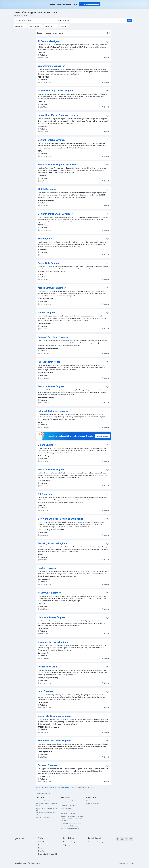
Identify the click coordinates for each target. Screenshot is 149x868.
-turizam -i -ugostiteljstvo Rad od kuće (73, 816)
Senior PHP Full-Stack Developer (55, 214)
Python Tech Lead (47, 667)
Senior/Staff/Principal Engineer (55, 716)
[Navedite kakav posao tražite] (35, 20)
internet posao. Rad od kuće (69, 826)
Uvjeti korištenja (20, 863)
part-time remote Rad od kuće (70, 829)
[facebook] (117, 839)
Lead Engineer (45, 691)
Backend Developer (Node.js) (53, 337)
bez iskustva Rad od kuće (68, 813)
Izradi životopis (102, 436)
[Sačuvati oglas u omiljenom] (107, 42)
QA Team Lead (46, 494)
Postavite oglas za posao (90, 4)
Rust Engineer (45, 238)
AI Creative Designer (49, 41)
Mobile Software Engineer (52, 288)
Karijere (41, 848)
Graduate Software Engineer (53, 642)
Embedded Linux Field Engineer (55, 741)
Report (105, 58)
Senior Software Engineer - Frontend (57, 165)
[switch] (108, 33)
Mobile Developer (47, 189)
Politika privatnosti (34, 863)
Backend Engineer (47, 765)
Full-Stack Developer (49, 362)
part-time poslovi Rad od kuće (70, 811)
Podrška (41, 851)
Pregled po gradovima (92, 804)
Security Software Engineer (53, 543)
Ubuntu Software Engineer (52, 617)
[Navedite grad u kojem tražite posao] (77, 20)
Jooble (132, 863)
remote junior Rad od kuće (43, 801)
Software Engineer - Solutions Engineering (61, 519)
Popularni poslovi (91, 801)
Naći (129, 20)
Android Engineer (47, 312)
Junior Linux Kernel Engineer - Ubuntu (58, 115)
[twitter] (127, 839)
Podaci (41, 845)
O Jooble (41, 842)
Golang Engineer (47, 445)
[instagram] (122, 839)
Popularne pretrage (43, 793)
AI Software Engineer (49, 593)
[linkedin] (131, 839)
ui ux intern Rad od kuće (43, 817)
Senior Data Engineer (49, 263)
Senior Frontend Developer (52, 140)
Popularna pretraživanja (96, 842)
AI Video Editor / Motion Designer (55, 91)
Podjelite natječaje (69, 842)
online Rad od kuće (67, 808)
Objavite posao (68, 845)
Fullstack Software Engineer (53, 411)
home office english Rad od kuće (71, 823)
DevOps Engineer (47, 568)
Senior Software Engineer (52, 386)
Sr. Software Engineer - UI (52, 66)
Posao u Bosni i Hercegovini (48, 854)
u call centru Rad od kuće (69, 805)
